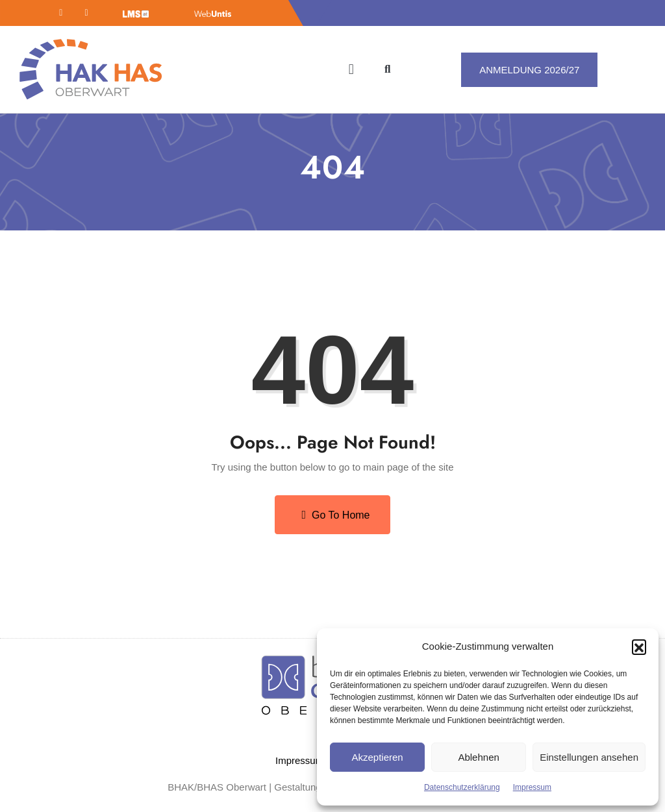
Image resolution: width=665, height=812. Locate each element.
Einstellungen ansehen (589, 757)
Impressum (532, 787)
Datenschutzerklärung (462, 787)
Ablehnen (478, 757)
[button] (639, 646)
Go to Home (335, 515)
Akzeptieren (377, 757)
